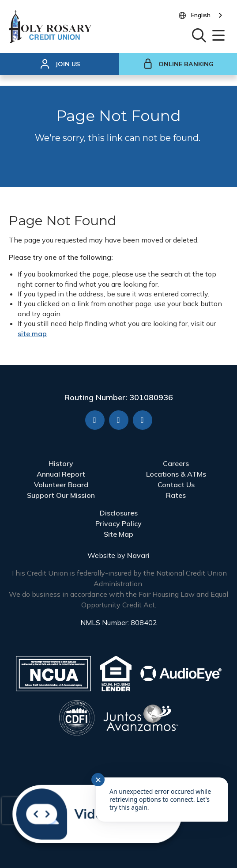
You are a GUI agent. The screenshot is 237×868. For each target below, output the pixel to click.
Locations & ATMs (176, 474)
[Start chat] (93, 813)
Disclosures (119, 513)
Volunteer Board (61, 485)
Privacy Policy (118, 523)
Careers (176, 463)
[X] (143, 420)
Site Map (118, 534)
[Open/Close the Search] (199, 34)
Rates (176, 495)
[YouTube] (119, 420)
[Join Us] (59, 64)
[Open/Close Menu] (218, 34)
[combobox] (207, 15)
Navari (138, 555)
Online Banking (178, 64)
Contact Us (176, 485)
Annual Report (61, 474)
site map (32, 334)
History (61, 463)
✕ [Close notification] (98, 780)
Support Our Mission (61, 495)
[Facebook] (95, 420)
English (201, 15)
